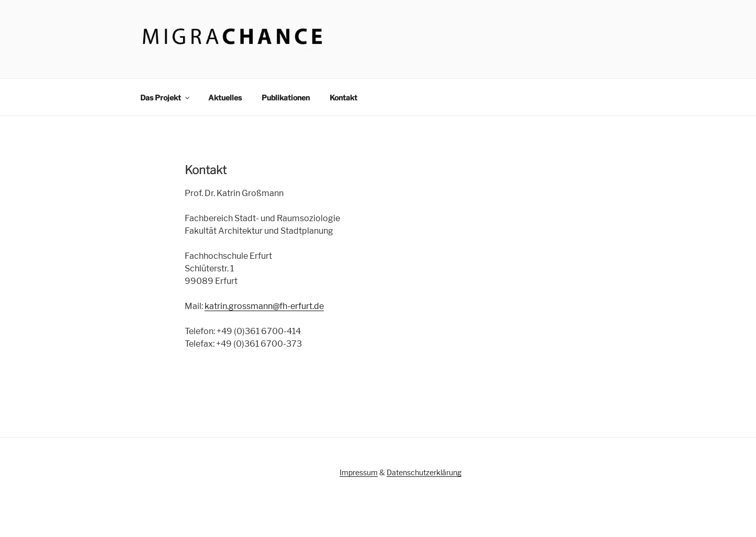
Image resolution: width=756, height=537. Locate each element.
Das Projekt (166, 98)
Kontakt (343, 98)
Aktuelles (225, 98)
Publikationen (286, 98)
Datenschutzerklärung (424, 472)
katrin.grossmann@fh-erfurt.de (264, 306)
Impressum (359, 472)
